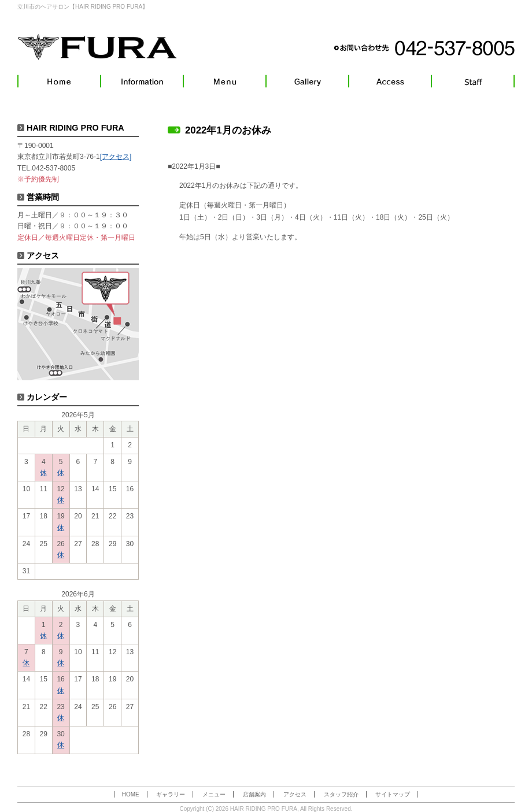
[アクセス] (116, 157)
